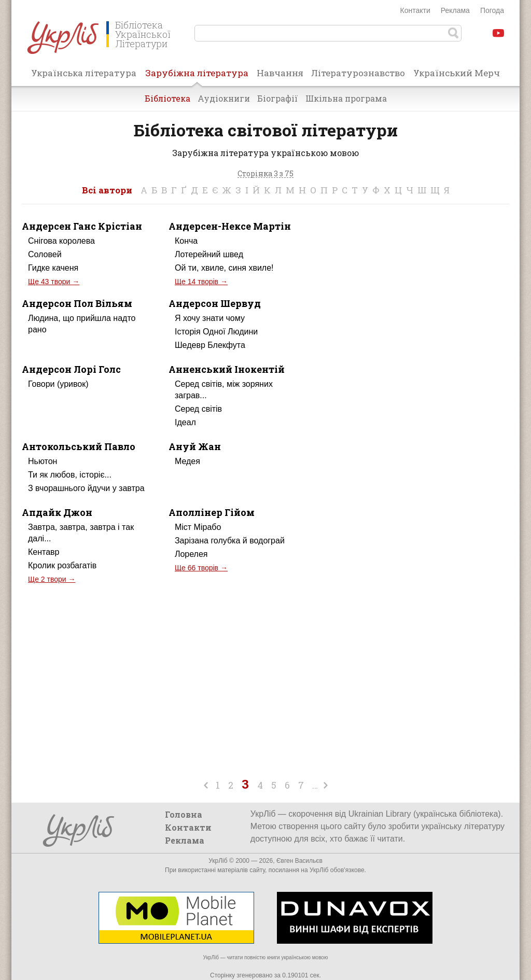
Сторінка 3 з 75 (265, 174)
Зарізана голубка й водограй (230, 541)
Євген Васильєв (299, 861)
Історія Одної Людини (216, 332)
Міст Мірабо (198, 527)
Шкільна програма (346, 98)
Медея (187, 461)
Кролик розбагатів (62, 565)
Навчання (280, 73)
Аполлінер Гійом (212, 512)
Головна (184, 814)
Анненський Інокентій (227, 369)
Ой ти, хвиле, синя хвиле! (224, 268)
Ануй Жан (195, 446)
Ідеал (185, 422)
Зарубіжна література (197, 76)
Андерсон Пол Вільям (77, 303)
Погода (492, 10)
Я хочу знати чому (210, 318)
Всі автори (107, 190)
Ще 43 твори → (54, 282)
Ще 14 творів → (201, 282)
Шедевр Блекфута (210, 345)
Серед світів (198, 409)
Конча (186, 241)
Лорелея (191, 554)
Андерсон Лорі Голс (71, 369)
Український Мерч (457, 73)
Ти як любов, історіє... (70, 475)
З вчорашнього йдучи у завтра (86, 488)
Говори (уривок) (58, 384)
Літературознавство (358, 73)
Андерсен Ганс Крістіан (82, 226)
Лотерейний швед (209, 254)
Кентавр (44, 552)
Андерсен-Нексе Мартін (230, 226)
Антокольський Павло (79, 446)
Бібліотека (167, 98)
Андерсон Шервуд (215, 303)
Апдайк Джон (57, 512)
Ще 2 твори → (52, 579)
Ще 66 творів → (201, 568)
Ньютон (43, 461)
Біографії (278, 98)
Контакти (415, 10)
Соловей (45, 254)
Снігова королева (61, 241)
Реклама (455, 10)
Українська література (84, 73)
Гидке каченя (53, 268)
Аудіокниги (224, 98)
